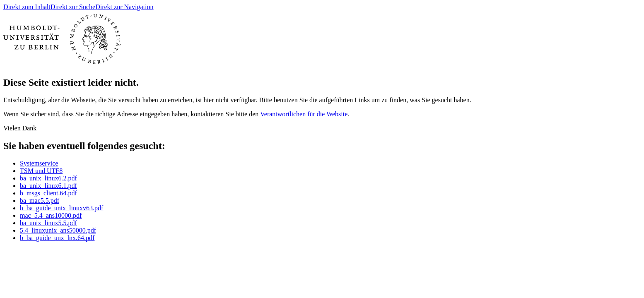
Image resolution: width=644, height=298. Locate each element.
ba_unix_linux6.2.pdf (48, 178)
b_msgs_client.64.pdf (48, 193)
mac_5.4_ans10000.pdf (51, 215)
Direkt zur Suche (73, 7)
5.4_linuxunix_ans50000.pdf (58, 230)
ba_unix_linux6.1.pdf (48, 186)
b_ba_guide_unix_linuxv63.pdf (62, 208)
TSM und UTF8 (41, 171)
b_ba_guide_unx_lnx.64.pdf (57, 238)
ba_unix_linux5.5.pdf (48, 223)
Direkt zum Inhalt (27, 7)
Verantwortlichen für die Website (304, 114)
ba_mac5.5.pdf (40, 201)
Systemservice (39, 163)
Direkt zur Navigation (124, 7)
